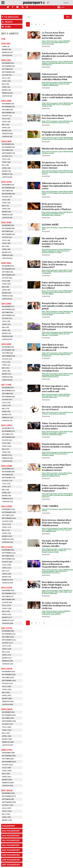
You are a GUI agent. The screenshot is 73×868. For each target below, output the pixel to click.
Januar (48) (7, 218)
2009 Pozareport (11, 855)
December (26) (8, 63)
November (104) (9, 512)
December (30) (8, 347)
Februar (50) (7, 296)
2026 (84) (6, 43)
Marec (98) (7, 496)
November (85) (8, 472)
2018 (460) (6, 344)
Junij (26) (6, 81)
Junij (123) (7, 649)
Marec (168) (7, 820)
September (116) (9, 640)
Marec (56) (6, 293)
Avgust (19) (7, 359)
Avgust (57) (7, 400)
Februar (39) (7, 215)
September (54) (8, 234)
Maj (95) (5, 490)
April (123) (6, 614)
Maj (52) (5, 246)
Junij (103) (7, 446)
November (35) (8, 188)
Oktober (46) (7, 231)
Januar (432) (7, 786)
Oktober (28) (7, 353)
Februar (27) (7, 52)
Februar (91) (7, 499)
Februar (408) (8, 783)
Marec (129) (7, 536)
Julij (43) (6, 240)
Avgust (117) (7, 643)
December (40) (8, 104)
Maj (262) (6, 692)
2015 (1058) (7, 466)
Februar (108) (8, 539)
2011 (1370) (7, 628)
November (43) (8, 309)
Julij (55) (6, 281)
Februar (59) (7, 255)
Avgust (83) (7, 602)
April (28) (6, 168)
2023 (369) (6, 141)
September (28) (8, 72)
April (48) (6, 249)
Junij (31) (6, 365)
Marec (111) (7, 658)
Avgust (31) (7, 75)
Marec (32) (6, 171)
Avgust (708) (7, 805)
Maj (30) (5, 165)
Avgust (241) (7, 765)
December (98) (8, 550)
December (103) (8, 509)
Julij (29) (6, 159)
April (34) (6, 209)
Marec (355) (7, 698)
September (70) (8, 478)
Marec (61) (6, 374)
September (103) (9, 518)
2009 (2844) (7, 709)
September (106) (9, 680)
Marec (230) (7, 739)
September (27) (8, 315)
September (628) (9, 802)
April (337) (7, 695)
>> (44, 24)
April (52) (6, 290)
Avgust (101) (7, 683)
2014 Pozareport (11, 831)
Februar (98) (7, 661)
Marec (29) (7, 131)
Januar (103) (7, 623)
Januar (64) (7, 258)
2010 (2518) (7, 669)
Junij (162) (7, 689)
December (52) (8, 225)
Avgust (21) (7, 116)
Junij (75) (6, 405)
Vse (3, 39)
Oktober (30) (7, 110)
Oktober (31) (7, 69)
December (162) (8, 671)
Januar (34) (7, 96)
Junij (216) (7, 730)
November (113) (9, 553)
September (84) (8, 437)
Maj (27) (6, 125)
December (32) (8, 144)
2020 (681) (6, 263)
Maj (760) (6, 814)
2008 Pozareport (11, 860)
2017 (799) (6, 385)
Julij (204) (7, 727)
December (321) (8, 712)
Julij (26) (6, 119)
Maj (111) (6, 571)
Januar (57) (7, 299)
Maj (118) (6, 611)
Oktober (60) (7, 272)
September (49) (8, 275)
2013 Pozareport (11, 836)
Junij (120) (7, 608)
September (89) (8, 599)
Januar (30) (7, 55)
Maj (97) (6, 449)
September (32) (8, 113)
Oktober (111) (8, 596)
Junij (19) (6, 324)
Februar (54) (7, 377)
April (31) (6, 87)
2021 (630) (6, 222)
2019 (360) (6, 304)
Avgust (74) (7, 481)
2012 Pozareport (11, 840)
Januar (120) (7, 664)
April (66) (6, 411)
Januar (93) (7, 461)
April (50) (6, 371)
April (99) (6, 452)
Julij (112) (6, 524)
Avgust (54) (7, 278)
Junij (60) (6, 284)
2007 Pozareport (11, 864)
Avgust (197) (7, 724)
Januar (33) (7, 339)
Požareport (8, 826)
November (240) (9, 715)
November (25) (8, 66)
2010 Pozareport (11, 850)
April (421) (7, 777)
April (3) (6, 46)
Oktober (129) (8, 677)
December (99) (8, 590)
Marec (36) (6, 212)
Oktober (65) (7, 394)
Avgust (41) (7, 237)
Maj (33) (5, 84)
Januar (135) (7, 542)
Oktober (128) (8, 637)
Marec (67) (7, 252)
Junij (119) (7, 527)
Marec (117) (7, 617)
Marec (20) (7, 333)
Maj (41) (5, 206)
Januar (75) (7, 420)
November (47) (8, 391)
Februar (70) (7, 417)
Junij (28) (6, 122)
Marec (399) (7, 780)
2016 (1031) (7, 425)
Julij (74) (6, 484)
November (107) (9, 593)
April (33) (6, 330)
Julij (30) (6, 200)
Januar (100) (7, 583)
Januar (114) (7, 502)
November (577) (9, 796)
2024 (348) (6, 101)
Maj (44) (5, 368)
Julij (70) (6, 402)
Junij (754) (7, 811)
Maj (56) (5, 287)
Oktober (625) (8, 799)
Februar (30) (7, 93)
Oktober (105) (8, 515)
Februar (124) (8, 620)
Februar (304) (8, 701)
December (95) (8, 631)
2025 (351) (6, 60)
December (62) (8, 266)
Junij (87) (6, 487)
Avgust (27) (7, 156)
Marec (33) (6, 90)
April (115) (6, 655)
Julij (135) (6, 686)
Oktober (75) (7, 434)
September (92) (8, 559)
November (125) (9, 674)
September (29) (8, 153)
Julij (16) (6, 362)
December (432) (8, 793)
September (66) (8, 397)
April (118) (6, 533)
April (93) (6, 493)
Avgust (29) (7, 197)
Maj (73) (5, 408)
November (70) (8, 269)
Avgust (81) (7, 440)
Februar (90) (7, 580)
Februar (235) (8, 742)
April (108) (7, 574)
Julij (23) (6, 78)
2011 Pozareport (11, 845)
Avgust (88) (7, 562)
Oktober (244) (8, 759)
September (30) (8, 194)
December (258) (8, 753)
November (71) (8, 431)
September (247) (9, 762)
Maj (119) (6, 530)
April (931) (6, 817)
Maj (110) (6, 652)
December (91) (8, 469)
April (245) (7, 736)
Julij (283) (6, 768)
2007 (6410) (7, 790)
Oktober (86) (7, 475)
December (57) (8, 388)
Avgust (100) (7, 521)
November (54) (8, 228)
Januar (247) (8, 745)
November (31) (8, 107)
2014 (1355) (7, 506)
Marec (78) (7, 414)
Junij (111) (7, 568)
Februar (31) (7, 174)
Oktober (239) (8, 718)
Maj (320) (6, 774)
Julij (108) (6, 565)
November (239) (9, 756)
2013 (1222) (7, 547)
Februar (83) (7, 458)
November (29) (8, 147)
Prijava (66, 3)
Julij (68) (6, 443)
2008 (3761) (7, 750)
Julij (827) (7, 808)
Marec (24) (7, 49)
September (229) (9, 721)
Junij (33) (6, 162)
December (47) (8, 306)
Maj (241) (6, 733)
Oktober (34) (7, 312)
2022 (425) (6, 182)
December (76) (8, 428)
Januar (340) (7, 704)
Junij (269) (7, 771)
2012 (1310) (7, 588)
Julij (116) (6, 605)
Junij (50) (6, 243)
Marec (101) (7, 455)
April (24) (6, 128)
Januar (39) (7, 177)
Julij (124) (6, 646)
